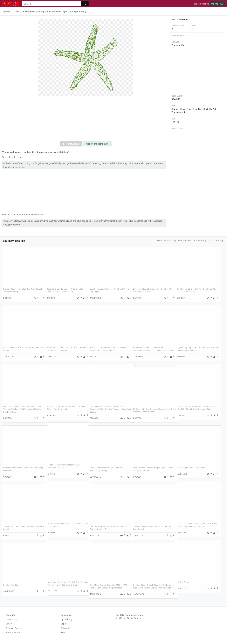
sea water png (216, 241)
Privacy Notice (13, 632)
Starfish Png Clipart (12, 585)
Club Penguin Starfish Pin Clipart (191, 468)
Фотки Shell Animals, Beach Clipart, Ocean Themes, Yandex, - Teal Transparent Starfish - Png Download (22, 409)
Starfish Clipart (183, 582)
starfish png (200, 241)
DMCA (9, 624)
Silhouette (66, 628)
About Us (10, 615)
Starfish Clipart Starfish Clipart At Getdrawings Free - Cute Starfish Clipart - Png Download (151, 588)
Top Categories (201, 4)
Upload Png (67, 619)
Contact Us (11, 619)
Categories (66, 615)
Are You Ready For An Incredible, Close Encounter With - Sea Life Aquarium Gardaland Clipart (107, 409)
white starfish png (167, 241)
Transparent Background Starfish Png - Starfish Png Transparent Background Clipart (64, 585)
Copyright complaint (97, 144)
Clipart (64, 624)
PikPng (7, 12)
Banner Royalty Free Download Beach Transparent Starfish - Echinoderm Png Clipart (150, 350)
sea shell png (185, 241)
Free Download (71, 144)
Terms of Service (14, 628)
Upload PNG (217, 4)
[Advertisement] (86, 119)
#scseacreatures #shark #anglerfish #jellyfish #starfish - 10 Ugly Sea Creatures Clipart (192, 409)
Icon (63, 632)
